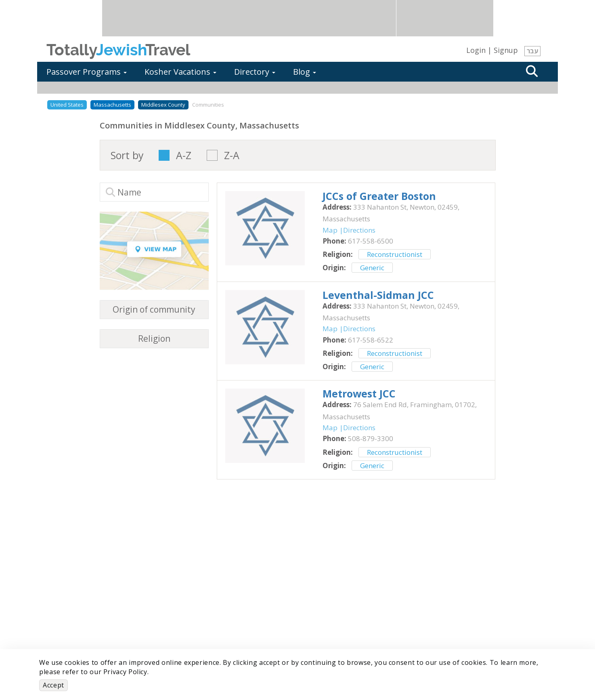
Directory (255, 72)
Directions (359, 230)
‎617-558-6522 (371, 340)
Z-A (232, 155)
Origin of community (154, 310)
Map (330, 230)
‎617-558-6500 (371, 241)
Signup (506, 50)
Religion (154, 339)
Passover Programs (87, 72)
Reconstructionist (395, 254)
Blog (305, 72)
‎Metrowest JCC (359, 393)
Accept (53, 685)
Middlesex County (163, 105)
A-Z (184, 155)
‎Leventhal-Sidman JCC (378, 295)
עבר (532, 51)
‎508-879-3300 (371, 438)
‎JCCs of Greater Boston (379, 196)
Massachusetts (112, 105)
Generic (372, 268)
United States (67, 105)
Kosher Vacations (180, 72)
